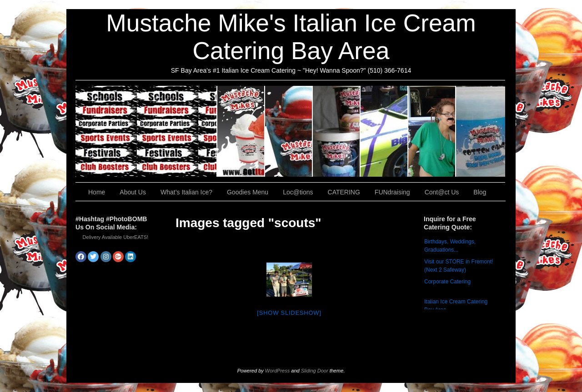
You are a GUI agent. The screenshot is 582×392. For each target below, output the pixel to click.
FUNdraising (432, 131)
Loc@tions (384, 131)
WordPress (277, 371)
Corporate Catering (447, 282)
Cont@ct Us (481, 131)
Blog (480, 192)
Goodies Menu (337, 131)
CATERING (146, 131)
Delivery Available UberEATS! (116, 237)
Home (97, 192)
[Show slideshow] (289, 313)
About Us (241, 131)
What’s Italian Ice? (289, 131)
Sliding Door (315, 371)
